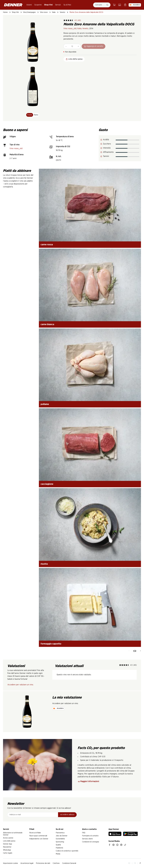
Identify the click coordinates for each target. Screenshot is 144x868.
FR (135, 863)
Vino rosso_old (70, 29)
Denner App (8, 844)
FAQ (84, 833)
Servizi (58, 5)
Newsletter (7, 847)
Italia (54, 12)
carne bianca (47, 324)
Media (58, 854)
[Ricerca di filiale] (120, 5)
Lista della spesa (9, 841)
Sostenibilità (60, 839)
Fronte (30, 115)
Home (5, 12)
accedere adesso (67, 815)
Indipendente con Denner (39, 839)
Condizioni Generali (69, 863)
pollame (45, 404)
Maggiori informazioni (88, 782)
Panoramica (60, 833)
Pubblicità (59, 848)
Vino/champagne (29, 12)
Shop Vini (48, 5)
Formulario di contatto (90, 836)
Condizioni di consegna (91, 842)
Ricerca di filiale (35, 833)
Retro (36, 115)
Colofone (56, 863)
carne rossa (47, 245)
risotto (44, 564)
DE (129, 863)
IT (140, 863)
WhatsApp (7, 850)
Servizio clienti (87, 839)
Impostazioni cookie (10, 863)
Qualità (58, 845)
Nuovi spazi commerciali (38, 836)
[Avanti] (140, 651)
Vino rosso (44, 12)
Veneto (62, 12)
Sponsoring (60, 842)
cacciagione (47, 484)
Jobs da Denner (62, 836)
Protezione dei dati (43, 863)
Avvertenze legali (27, 863)
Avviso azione (8, 838)
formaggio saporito (51, 644)
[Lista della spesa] (125, 5)
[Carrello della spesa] (114, 5)
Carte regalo (8, 853)
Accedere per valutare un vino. (20, 685)
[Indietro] (129, 651)
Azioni (29, 5)
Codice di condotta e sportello (67, 851)
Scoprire (38, 5)
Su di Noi (67, 5)
